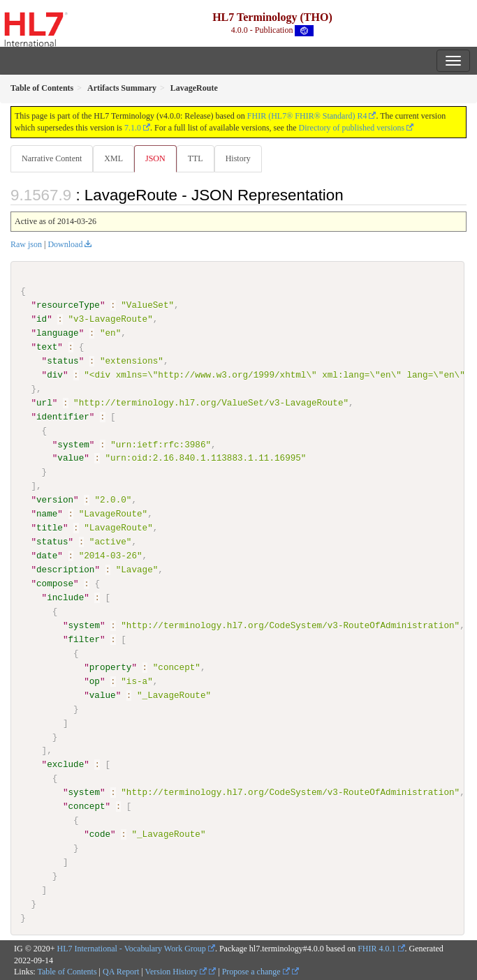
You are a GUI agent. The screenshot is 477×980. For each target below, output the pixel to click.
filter (83, 639)
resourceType (68, 305)
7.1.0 (133, 128)
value (71, 458)
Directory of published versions (352, 128)
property (111, 667)
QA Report (121, 972)
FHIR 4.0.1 (376, 948)
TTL (196, 158)
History (238, 158)
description (65, 570)
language (58, 333)
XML (113, 158)
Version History (176, 972)
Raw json (26, 244)
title (50, 528)
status (63, 361)
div (55, 375)
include (65, 597)
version (55, 500)
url (44, 403)
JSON (155, 158)
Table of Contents (67, 972)
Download (65, 244)
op (95, 681)
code (100, 834)
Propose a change (256, 972)
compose (55, 584)
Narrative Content (52, 158)
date (47, 556)
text (47, 347)
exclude (65, 764)
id (42, 319)
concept (86, 806)
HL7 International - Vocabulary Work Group (132, 948)
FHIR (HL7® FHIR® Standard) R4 (307, 116)
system (73, 444)
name (47, 514)
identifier (63, 416)
